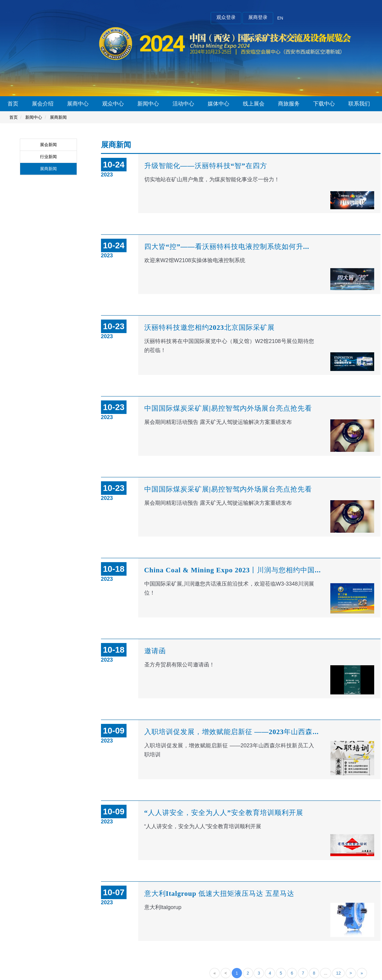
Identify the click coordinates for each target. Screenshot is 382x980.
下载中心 (324, 104)
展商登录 (258, 17)
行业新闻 (48, 157)
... (326, 973)
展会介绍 (43, 104)
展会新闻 (48, 145)
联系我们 (359, 104)
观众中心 (113, 104)
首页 (13, 104)
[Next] (351, 973)
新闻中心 (148, 104)
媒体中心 (219, 104)
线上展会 (254, 104)
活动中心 (183, 104)
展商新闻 (58, 117)
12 (338, 973)
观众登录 (226, 17)
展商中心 (78, 104)
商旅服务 (289, 104)
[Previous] (226, 973)
